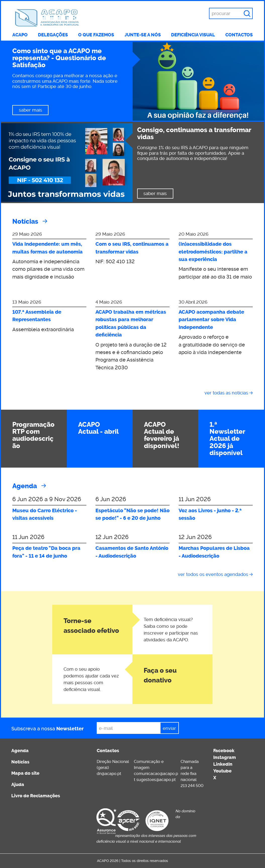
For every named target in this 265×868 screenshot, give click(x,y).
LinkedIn (223, 764)
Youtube (222, 771)
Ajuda (18, 785)
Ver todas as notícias (226, 393)
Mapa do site (25, 773)
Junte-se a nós (143, 35)
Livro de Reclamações (36, 796)
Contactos (239, 35)
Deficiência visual (193, 35)
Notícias (25, 221)
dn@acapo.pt (109, 774)
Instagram (225, 757)
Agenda (25, 486)
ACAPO (20, 35)
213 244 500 (192, 786)
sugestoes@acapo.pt (156, 780)
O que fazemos (96, 35)
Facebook (224, 751)
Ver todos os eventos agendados (213, 574)
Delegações (53, 35)
